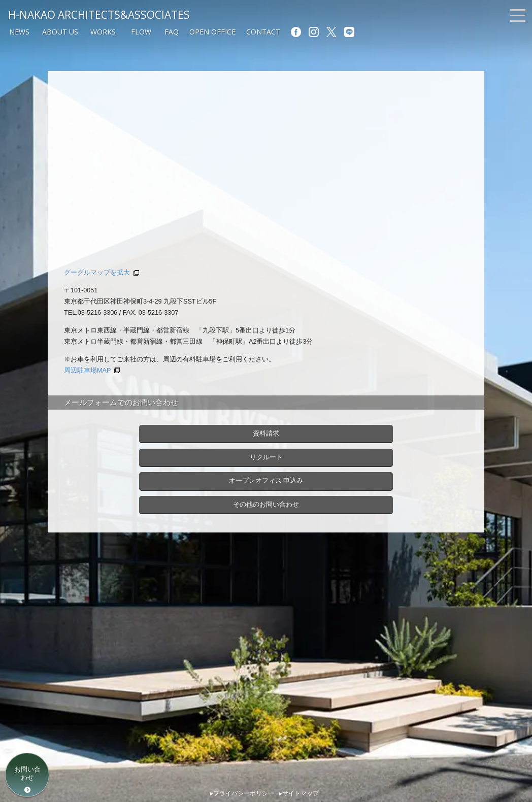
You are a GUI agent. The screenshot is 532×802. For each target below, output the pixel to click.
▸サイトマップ (299, 793)
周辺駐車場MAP (87, 371)
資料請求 (266, 433)
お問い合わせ (27, 773)
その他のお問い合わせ (266, 505)
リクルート (266, 457)
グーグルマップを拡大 (97, 273)
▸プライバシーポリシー (242, 793)
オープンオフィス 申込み (266, 481)
